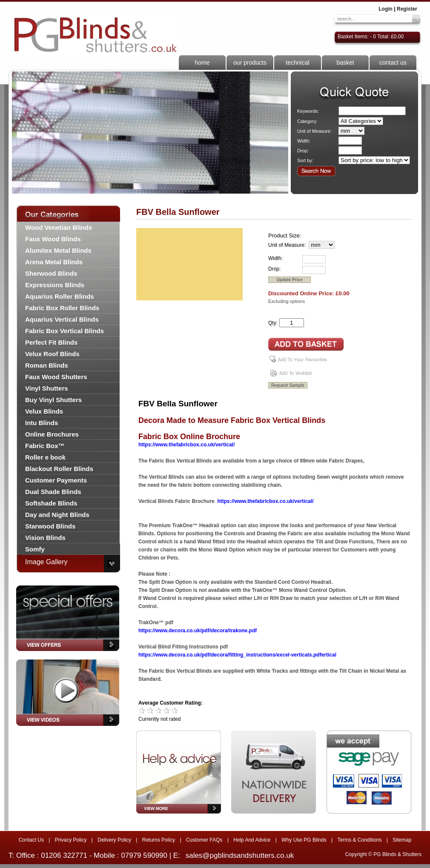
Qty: (273, 323)
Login (386, 9)
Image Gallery (46, 562)
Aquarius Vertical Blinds (62, 319)
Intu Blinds (42, 423)
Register (407, 9)
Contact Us (31, 840)
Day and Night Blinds (57, 515)
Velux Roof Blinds (52, 354)
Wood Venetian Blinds (59, 227)
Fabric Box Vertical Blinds (64, 331)
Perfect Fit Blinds (51, 342)
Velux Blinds (44, 411)
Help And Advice (252, 840)
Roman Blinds (47, 365)
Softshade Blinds (51, 503)
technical (297, 63)
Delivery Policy (114, 840)
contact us (393, 63)
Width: (304, 141)
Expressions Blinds (55, 285)
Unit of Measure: (314, 131)
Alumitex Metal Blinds (58, 250)
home (202, 63)
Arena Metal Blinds (54, 262)
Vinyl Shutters (47, 388)
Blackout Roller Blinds (59, 469)
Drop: (303, 151)
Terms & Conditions (359, 840)
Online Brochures (52, 434)
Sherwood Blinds (51, 273)
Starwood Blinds (50, 526)
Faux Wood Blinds (53, 239)
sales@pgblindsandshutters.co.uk (240, 855)
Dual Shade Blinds (53, 492)
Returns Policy (159, 840)
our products (250, 63)
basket (345, 63)
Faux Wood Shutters (56, 377)
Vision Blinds (45, 538)
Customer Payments (56, 480)
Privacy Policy (71, 840)
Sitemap (402, 840)
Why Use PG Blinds (304, 840)
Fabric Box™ (45, 446)
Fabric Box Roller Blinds (62, 308)
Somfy (35, 549)
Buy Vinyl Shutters (53, 400)
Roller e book (45, 457)
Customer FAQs (204, 840)
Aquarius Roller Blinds (60, 296)
